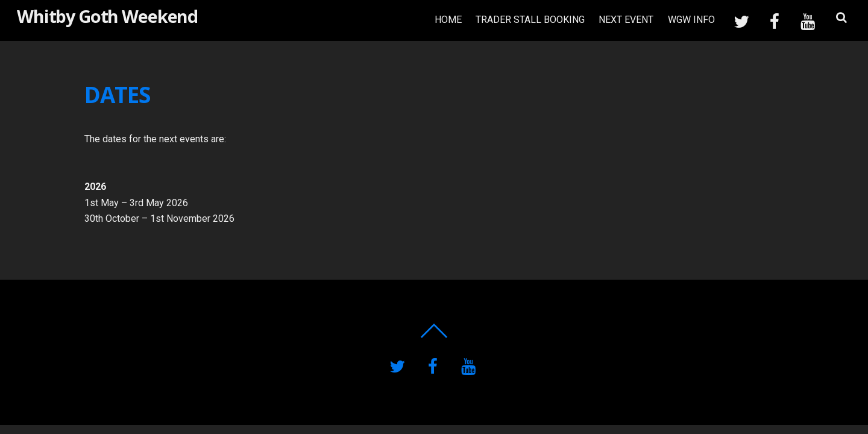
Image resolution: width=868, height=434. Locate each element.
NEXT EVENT (626, 20)
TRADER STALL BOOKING (530, 20)
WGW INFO (691, 20)
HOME (448, 20)
